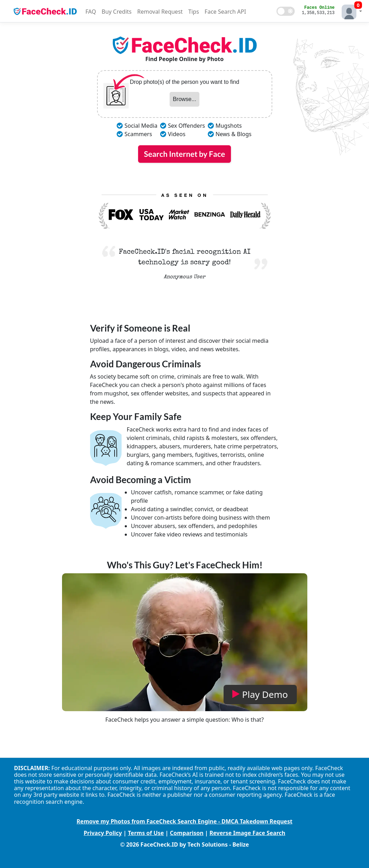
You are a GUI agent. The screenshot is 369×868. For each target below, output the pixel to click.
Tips (194, 12)
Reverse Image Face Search (247, 833)
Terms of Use (146, 833)
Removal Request (160, 12)
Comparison (187, 833)
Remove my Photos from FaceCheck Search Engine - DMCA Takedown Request (185, 821)
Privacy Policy (103, 833)
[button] (350, 11)
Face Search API (225, 12)
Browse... (184, 99)
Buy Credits (117, 12)
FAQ (91, 12)
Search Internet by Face (184, 154)
